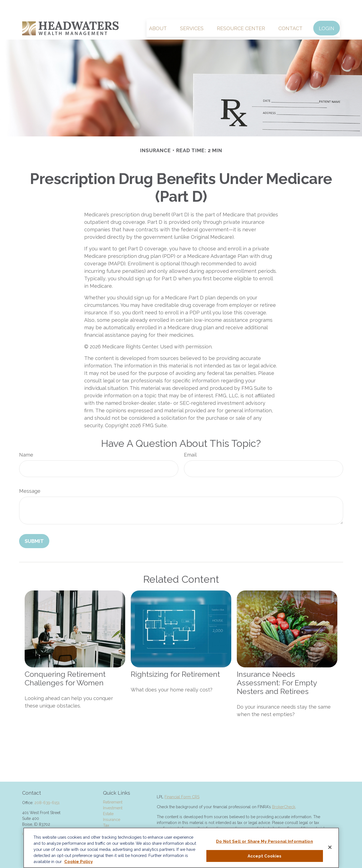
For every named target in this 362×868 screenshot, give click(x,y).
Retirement (113, 786)
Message (30, 474)
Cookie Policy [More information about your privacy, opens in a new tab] (79, 861)
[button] (158, 11)
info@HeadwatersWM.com (46, 817)
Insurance (112, 803)
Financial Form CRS (182, 780)
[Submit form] (34, 524)
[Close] (330, 847)
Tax (106, 809)
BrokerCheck (284, 790)
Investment (113, 791)
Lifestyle (111, 820)
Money (109, 815)
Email (190, 438)
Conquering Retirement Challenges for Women (65, 662)
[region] (181, 848)
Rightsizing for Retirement (175, 658)
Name (26, 438)
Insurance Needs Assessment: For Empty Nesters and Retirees (277, 666)
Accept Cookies (265, 856)
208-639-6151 (47, 786)
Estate (108, 797)
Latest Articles (115, 826)
